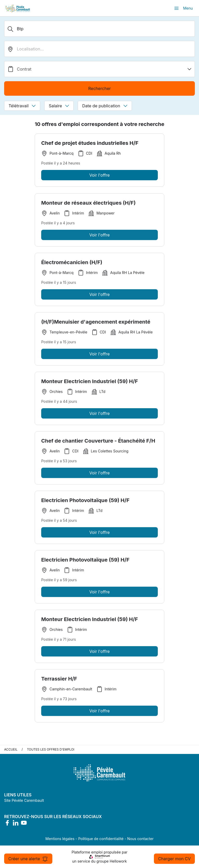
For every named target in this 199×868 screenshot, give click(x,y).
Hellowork (118, 861)
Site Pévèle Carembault (24, 800)
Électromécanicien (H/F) (72, 264)
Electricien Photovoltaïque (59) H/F (85, 502)
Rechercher (99, 88)
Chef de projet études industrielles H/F (90, 143)
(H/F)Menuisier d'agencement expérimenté (96, 323)
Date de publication (105, 106)
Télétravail (22, 106)
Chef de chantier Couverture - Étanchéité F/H (98, 442)
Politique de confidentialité (101, 839)
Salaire (59, 106)
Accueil (11, 749)
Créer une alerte (28, 859)
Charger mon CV (174, 859)
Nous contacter (140, 839)
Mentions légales (60, 839)
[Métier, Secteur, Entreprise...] (99, 29)
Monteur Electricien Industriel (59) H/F (90, 383)
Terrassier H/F (59, 680)
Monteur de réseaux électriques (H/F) (88, 204)
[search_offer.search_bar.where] (99, 49)
